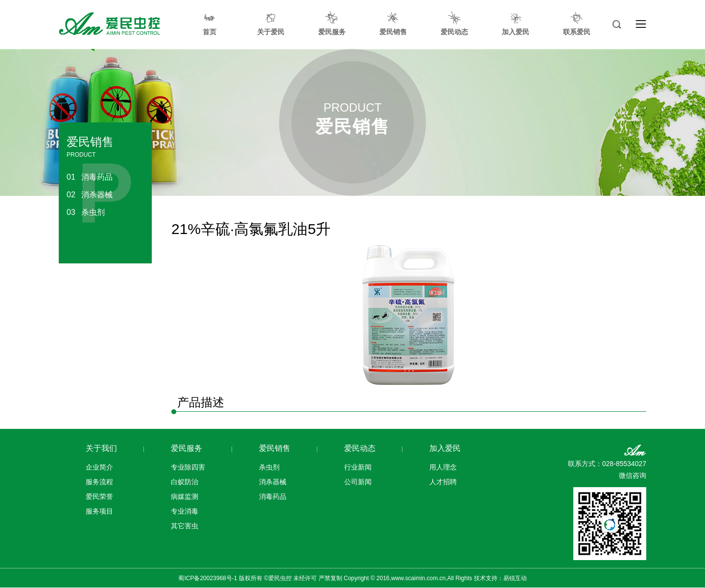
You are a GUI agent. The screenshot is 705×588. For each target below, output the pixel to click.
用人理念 (443, 467)
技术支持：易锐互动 (500, 578)
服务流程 (99, 482)
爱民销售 (275, 448)
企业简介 (99, 467)
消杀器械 (90, 195)
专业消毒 (185, 511)
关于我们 (101, 448)
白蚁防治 (185, 482)
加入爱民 (445, 448)
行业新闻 (358, 467)
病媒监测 (185, 496)
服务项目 (99, 511)
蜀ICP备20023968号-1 (208, 578)
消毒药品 (90, 177)
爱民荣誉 (99, 496)
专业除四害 (188, 467)
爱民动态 (360, 448)
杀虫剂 (86, 212)
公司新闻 (358, 482)
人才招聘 (443, 482)
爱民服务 (187, 448)
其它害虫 (185, 526)
